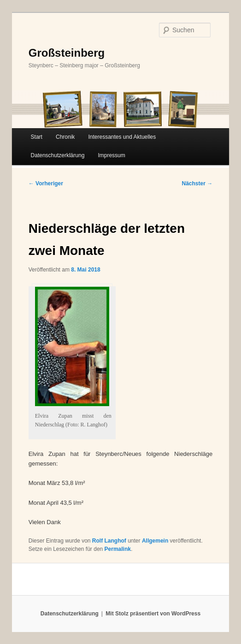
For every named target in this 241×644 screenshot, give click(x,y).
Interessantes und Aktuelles (122, 137)
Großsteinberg (67, 53)
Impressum (111, 155)
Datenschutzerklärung (58, 155)
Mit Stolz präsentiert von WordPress (153, 614)
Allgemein (155, 541)
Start (37, 137)
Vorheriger (46, 183)
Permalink (118, 549)
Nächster (197, 183)
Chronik (65, 137)
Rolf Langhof (109, 541)
